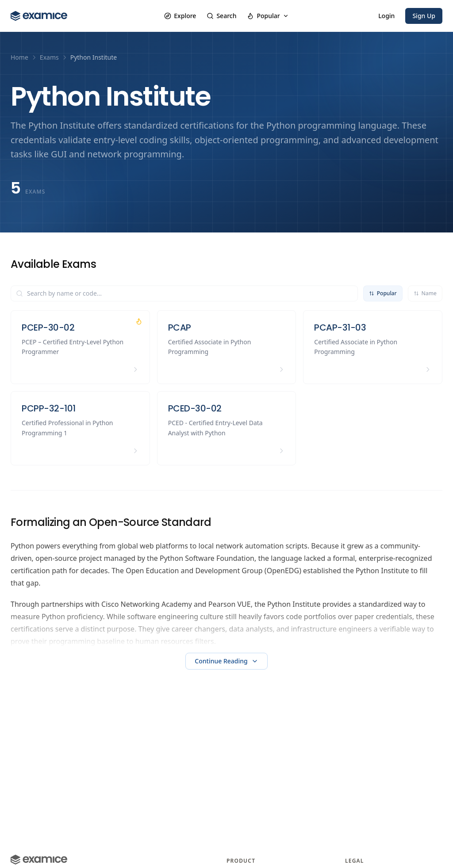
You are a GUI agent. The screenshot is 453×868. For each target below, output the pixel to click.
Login (386, 16)
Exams (49, 57)
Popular (268, 16)
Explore (180, 16)
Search (221, 16)
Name (425, 293)
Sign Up (424, 16)
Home (19, 57)
